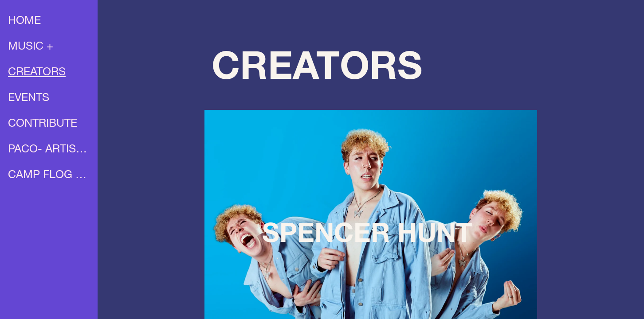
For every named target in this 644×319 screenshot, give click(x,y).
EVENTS (29, 99)
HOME (24, 21)
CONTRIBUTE (43, 124)
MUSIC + (31, 47)
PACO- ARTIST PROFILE (50, 150)
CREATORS (37, 73)
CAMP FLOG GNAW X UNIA (50, 176)
